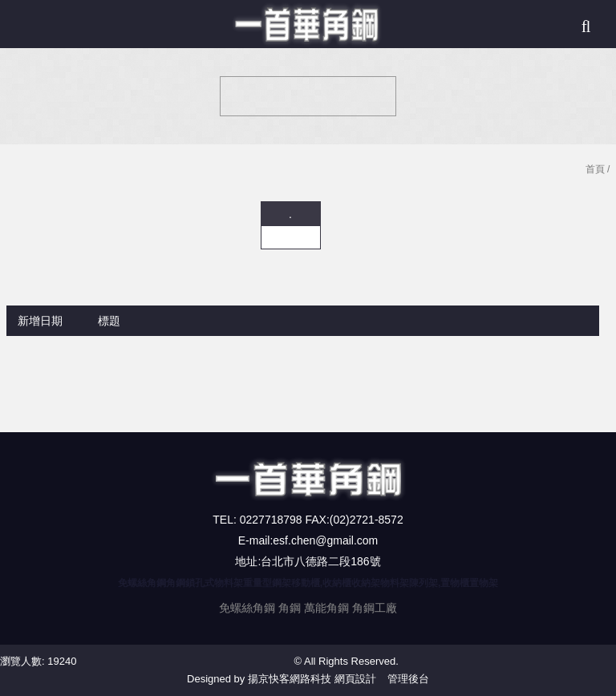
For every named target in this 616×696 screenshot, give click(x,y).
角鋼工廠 (375, 608)
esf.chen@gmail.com (325, 540)
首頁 (595, 169)
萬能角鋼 (326, 608)
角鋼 (290, 608)
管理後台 (408, 679)
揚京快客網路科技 (290, 679)
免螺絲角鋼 (247, 608)
